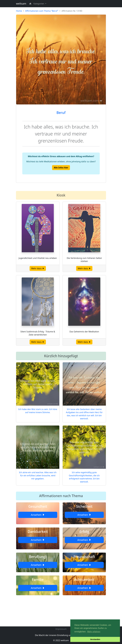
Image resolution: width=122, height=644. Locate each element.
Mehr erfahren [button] (94, 632)
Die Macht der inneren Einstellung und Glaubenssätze (61, 635)
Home (19, 11)
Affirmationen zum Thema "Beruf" (42, 11)
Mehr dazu (38, 268)
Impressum (61, 629)
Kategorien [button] (39, 4)
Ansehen (38, 515)
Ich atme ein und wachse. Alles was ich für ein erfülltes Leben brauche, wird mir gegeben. (38, 475)
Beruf (61, 113)
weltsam (21, 4)
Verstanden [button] (95, 639)
